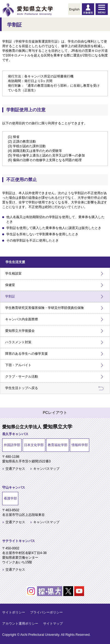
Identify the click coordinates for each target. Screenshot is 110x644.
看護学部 (10, 498)
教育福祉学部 (58, 445)
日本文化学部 (34, 445)
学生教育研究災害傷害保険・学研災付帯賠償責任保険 (44, 308)
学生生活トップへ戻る (22, 388)
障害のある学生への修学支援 (26, 354)
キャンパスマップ (46, 469)
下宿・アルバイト (18, 365)
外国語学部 (12, 445)
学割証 (10, 296)
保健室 (10, 285)
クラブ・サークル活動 (22, 377)
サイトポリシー (14, 612)
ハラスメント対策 (18, 342)
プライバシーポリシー (46, 612)
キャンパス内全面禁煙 (22, 319)
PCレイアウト (55, 413)
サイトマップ (53, 624)
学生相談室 (13, 273)
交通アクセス (15, 469)
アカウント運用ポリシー (20, 624)
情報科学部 (80, 445)
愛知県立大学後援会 (20, 331)
